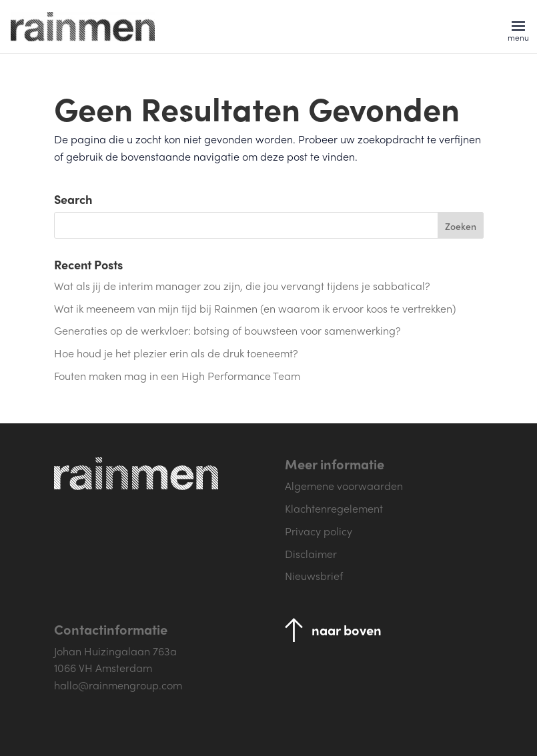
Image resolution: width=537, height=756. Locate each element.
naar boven (347, 630)
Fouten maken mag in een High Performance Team (177, 376)
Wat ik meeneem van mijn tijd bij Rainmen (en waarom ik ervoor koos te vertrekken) (255, 308)
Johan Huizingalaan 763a (115, 651)
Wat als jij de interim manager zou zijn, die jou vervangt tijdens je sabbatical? (242, 286)
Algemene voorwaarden (344, 486)
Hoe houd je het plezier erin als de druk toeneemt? (176, 353)
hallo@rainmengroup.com (118, 685)
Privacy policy (319, 531)
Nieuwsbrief (314, 576)
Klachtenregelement (334, 508)
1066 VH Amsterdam (103, 668)
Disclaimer (311, 554)
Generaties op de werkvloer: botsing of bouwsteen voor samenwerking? (227, 330)
